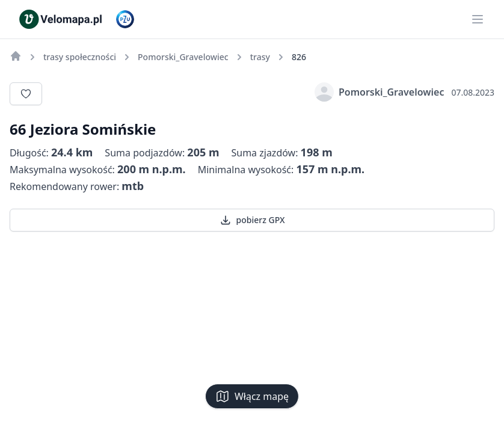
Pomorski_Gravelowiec (379, 92)
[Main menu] (478, 19)
